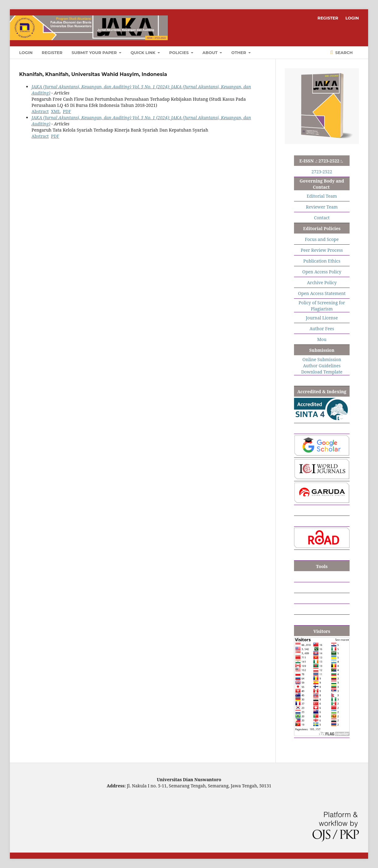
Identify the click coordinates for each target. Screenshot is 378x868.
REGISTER (52, 53)
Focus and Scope (322, 239)
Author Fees (322, 329)
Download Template (322, 372)
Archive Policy (322, 282)
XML (56, 111)
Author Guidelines (322, 366)
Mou (322, 339)
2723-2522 (322, 172)
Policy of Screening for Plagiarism (322, 306)
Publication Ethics (322, 261)
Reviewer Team (322, 207)
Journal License (322, 318)
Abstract (40, 111)
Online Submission (322, 359)
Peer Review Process (322, 250)
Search (343, 53)
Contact (322, 218)
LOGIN (26, 53)
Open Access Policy (322, 272)
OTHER (239, 53)
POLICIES (180, 53)
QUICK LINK (144, 53)
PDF (67, 111)
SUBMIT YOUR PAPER (95, 53)
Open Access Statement (322, 293)
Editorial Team (322, 196)
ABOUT (211, 53)
